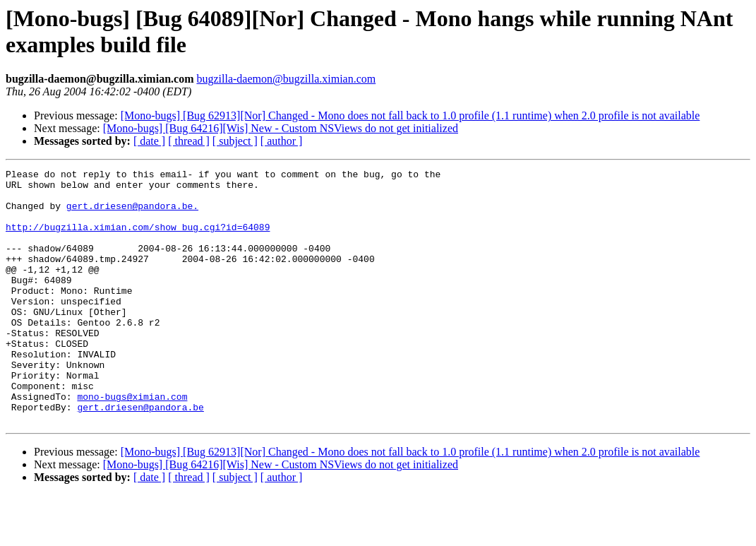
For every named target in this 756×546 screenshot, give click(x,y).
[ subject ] (235, 141)
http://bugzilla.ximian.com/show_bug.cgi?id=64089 (138, 239)
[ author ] (282, 141)
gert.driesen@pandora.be (140, 456)
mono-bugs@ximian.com (132, 443)
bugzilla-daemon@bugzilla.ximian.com (286, 79)
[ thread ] (189, 141)
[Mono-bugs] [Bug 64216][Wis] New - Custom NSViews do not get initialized (281, 128)
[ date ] (149, 141)
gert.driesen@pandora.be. (132, 214)
